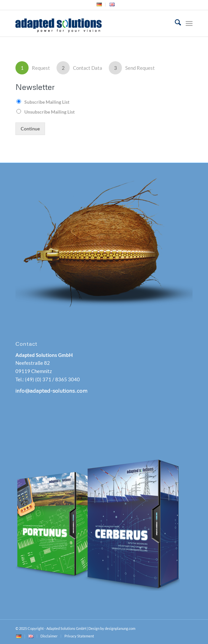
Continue (30, 129)
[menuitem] (99, 5)
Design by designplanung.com (112, 628)
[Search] (175, 23)
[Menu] (189, 23)
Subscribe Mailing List (47, 102)
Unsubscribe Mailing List (49, 112)
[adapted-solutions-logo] (86, 23)
